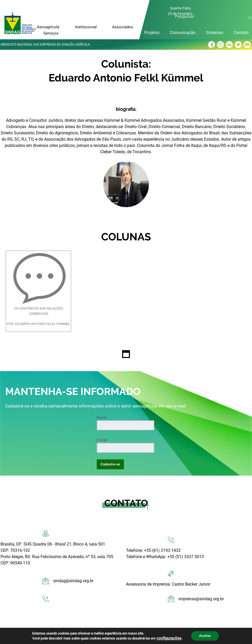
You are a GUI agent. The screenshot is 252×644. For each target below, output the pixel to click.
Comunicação (183, 33)
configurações (169, 638)
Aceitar (205, 636)
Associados (123, 27)
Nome (102, 417)
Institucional (86, 27)
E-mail (102, 440)
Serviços (51, 33)
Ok (251, 18)
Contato (241, 33)
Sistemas (215, 33)
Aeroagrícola (48, 27)
